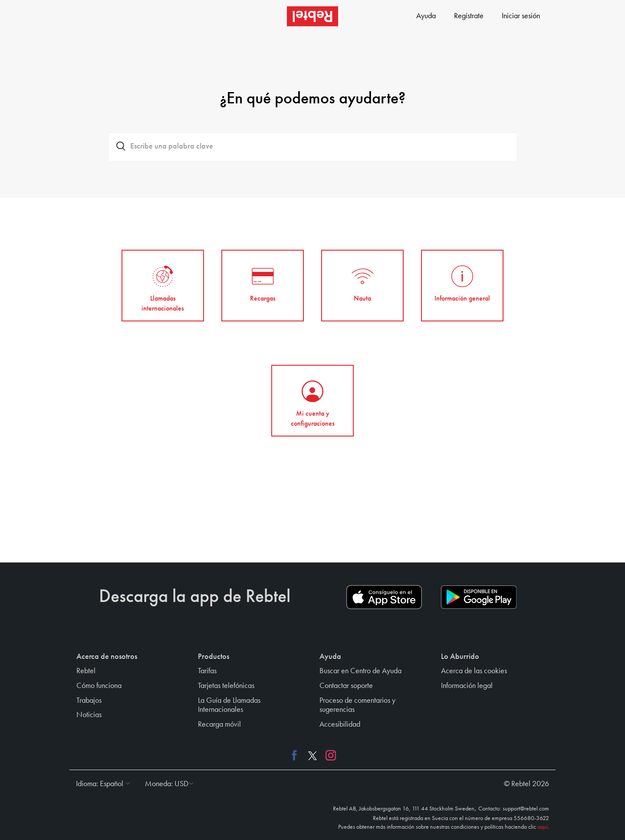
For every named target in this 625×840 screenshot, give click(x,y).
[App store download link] (384, 597)
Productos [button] (214, 657)
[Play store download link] (479, 597)
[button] (101, 784)
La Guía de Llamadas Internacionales (229, 705)
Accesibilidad (340, 724)
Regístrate (469, 16)
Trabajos (89, 701)
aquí (543, 827)
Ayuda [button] (330, 657)
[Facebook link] (296, 755)
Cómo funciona (99, 686)
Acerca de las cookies (474, 671)
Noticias (89, 715)
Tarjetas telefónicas (226, 686)
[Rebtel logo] (312, 16)
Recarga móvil (219, 724)
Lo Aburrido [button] (460, 657)
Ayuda (426, 16)
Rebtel (86, 671)
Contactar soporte (346, 686)
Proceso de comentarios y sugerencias (357, 705)
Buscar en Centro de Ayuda (360, 671)
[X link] (312, 755)
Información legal (467, 686)
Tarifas (207, 671)
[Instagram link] (329, 755)
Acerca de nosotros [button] (107, 657)
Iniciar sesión (521, 16)
